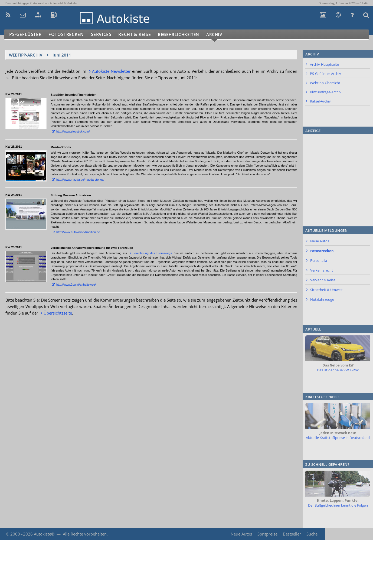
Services (104, 34)
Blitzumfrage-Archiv (326, 92)
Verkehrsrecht (322, 270)
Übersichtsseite (58, 313)
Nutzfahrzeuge (322, 299)
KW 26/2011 (14, 94)
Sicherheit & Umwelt (326, 290)
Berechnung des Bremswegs (152, 253)
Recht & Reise (138, 34)
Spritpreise (267, 534)
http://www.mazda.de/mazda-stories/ (80, 180)
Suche (312, 534)
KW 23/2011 (14, 247)
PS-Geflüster (26, 34)
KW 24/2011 (14, 195)
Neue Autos (320, 241)
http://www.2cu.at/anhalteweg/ (76, 285)
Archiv (224, 34)
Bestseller (292, 534)
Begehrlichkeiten (185, 34)
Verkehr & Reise (323, 280)
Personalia (319, 260)
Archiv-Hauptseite (324, 64)
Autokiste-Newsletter (111, 71)
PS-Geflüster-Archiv (325, 74)
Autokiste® (44, 534)
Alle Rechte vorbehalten (85, 534)
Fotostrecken (68, 34)
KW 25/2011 (14, 147)
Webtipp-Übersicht (325, 83)
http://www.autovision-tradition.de (78, 232)
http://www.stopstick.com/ (73, 131)
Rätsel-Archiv (320, 101)
